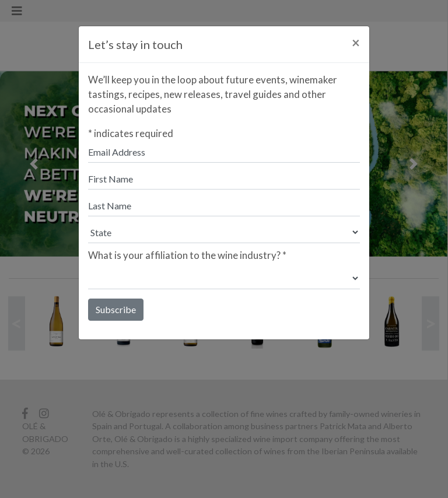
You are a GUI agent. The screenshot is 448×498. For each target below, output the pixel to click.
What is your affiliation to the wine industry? (187, 255)
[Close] (356, 43)
